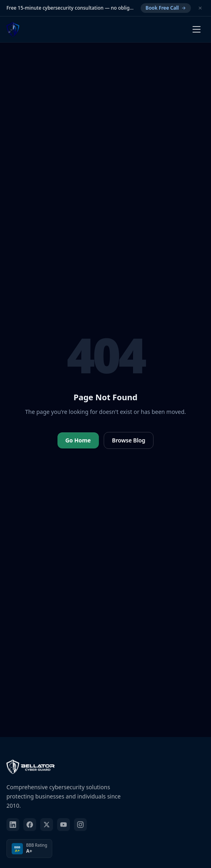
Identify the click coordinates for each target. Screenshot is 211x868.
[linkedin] (13, 825)
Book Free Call (166, 8)
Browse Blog (129, 440)
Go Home (78, 440)
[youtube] (64, 825)
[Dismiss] (200, 8)
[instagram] (80, 825)
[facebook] (30, 825)
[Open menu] (197, 29)
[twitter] (47, 825)
